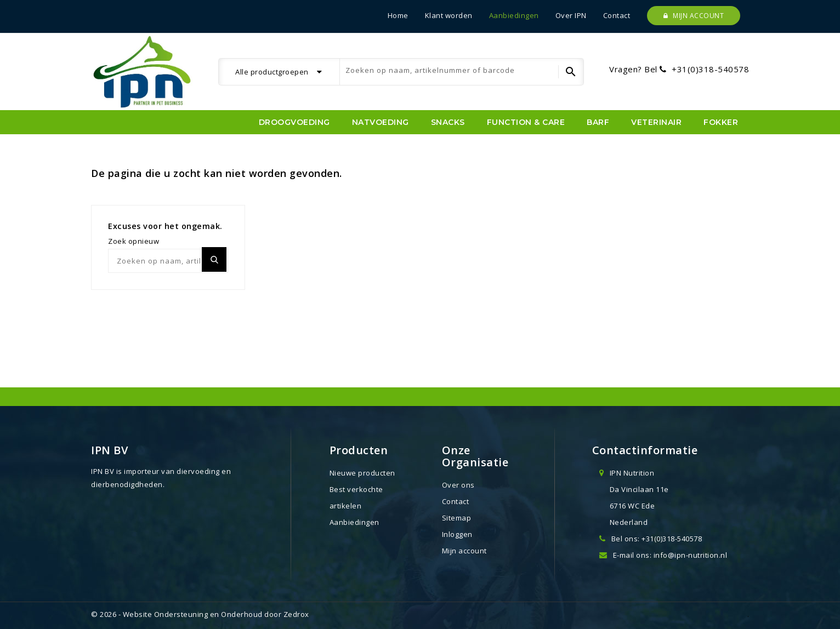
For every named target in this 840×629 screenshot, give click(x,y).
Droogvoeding (294, 122)
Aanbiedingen (514, 15)
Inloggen (457, 534)
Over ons (458, 485)
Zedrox (296, 614)
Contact (617, 15)
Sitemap (457, 518)
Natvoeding (381, 122)
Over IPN (571, 15)
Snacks (448, 122)
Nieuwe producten (362, 473)
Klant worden (449, 15)
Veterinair (656, 122)
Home (398, 15)
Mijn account (694, 16)
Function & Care (526, 122)
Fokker (721, 122)
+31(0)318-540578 (710, 69)
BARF (598, 122)
